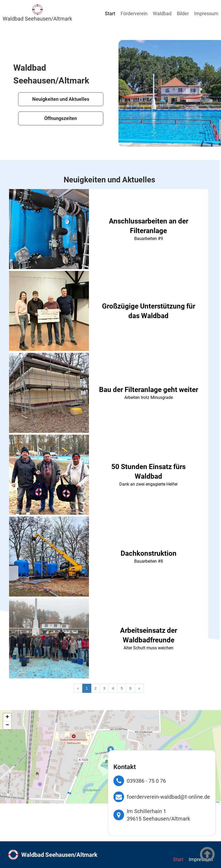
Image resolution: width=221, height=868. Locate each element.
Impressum (206, 13)
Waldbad (162, 13)
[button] (7, 717)
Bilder (183, 13)
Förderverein (134, 13)
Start (110, 13)
